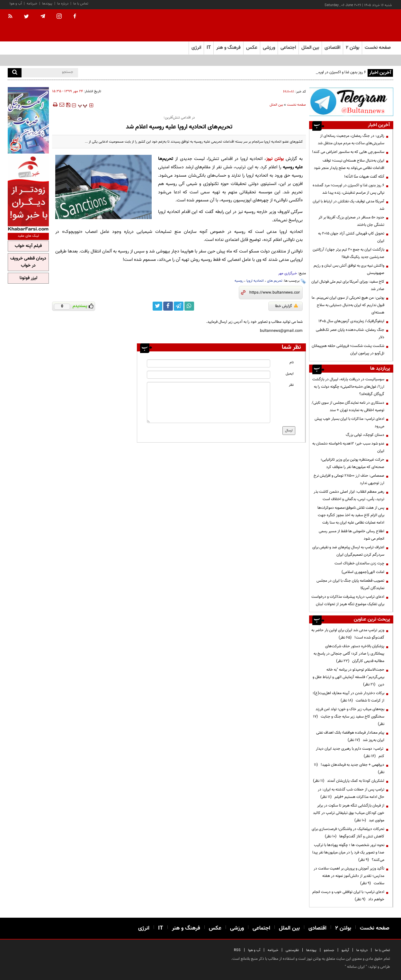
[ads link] (351, 102)
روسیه (239, 281)
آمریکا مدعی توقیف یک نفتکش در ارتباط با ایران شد (348, 205)
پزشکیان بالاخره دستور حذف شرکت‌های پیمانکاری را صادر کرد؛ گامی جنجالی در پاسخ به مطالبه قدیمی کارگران (349, 654)
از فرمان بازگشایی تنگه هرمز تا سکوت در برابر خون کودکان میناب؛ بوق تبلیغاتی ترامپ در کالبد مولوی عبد (349, 813)
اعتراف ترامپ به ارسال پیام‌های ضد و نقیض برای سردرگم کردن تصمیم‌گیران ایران (348, 551)
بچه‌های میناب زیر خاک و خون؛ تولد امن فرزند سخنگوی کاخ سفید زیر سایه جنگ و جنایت (349, 717)
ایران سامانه (356, 967)
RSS (237, 950)
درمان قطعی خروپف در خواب (28, 262)
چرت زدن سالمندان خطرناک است (359, 563)
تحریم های (275, 281)
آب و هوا (16, 4)
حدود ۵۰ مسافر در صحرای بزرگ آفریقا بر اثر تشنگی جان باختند (351, 221)
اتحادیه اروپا (255, 281)
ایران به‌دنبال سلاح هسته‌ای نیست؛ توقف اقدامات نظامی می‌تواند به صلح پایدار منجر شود (349, 164)
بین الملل (276, 105)
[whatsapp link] (189, 306)
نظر (291, 385)
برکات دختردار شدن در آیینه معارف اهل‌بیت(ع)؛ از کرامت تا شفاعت (348, 697)
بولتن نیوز (275, 159)
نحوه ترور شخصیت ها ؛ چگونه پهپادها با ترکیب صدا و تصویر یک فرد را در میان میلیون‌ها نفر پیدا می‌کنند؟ (348, 852)
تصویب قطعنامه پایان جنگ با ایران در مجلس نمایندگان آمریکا (350, 584)
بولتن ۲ (352, 48)
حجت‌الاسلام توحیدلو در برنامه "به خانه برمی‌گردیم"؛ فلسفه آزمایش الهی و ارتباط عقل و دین (348, 677)
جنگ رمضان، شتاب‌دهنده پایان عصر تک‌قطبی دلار (350, 334)
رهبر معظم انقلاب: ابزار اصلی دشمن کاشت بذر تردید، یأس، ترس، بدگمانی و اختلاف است (349, 495)
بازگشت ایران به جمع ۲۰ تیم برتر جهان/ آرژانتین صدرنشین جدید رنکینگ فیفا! (348, 253)
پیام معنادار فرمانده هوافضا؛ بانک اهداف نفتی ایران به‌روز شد (350, 736)
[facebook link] (168, 306)
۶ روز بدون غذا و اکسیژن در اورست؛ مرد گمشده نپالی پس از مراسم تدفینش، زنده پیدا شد (348, 189)
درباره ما (63, 4)
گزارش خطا (286, 306)
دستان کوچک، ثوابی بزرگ (365, 435)
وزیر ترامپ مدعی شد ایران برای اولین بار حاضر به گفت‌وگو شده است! (348, 634)
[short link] (275, 293)
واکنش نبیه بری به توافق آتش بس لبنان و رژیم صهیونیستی (349, 269)
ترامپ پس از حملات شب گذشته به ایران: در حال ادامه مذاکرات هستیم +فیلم (351, 793)
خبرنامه (32, 4)
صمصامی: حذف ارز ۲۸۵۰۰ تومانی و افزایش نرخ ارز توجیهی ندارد (349, 479)
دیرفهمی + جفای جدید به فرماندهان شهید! (349, 768)
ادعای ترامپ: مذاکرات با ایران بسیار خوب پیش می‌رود (349, 423)
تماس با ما (81, 4)
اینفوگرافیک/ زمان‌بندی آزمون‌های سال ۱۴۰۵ (351, 321)
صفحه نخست (378, 48)
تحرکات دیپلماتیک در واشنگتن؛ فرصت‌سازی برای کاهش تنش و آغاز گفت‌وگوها (348, 833)
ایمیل (290, 374)
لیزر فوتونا (28, 278)
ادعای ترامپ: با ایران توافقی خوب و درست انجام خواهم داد (348, 896)
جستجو (329, 950)
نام (292, 362)
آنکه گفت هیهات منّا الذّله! (364, 177)
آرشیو (345, 950)
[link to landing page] (361, 26)
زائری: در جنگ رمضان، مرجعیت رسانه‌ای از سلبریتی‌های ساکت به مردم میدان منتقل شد (351, 140)
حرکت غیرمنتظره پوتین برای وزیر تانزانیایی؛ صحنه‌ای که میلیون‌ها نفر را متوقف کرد (352, 463)
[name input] (209, 363)
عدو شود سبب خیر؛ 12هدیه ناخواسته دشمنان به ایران (348, 447)
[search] (15, 73)
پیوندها (47, 4)
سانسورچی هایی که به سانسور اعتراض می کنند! (348, 152)
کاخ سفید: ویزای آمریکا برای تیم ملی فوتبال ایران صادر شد (348, 285)
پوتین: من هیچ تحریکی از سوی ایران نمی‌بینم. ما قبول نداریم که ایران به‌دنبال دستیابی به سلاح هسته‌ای (348, 305)
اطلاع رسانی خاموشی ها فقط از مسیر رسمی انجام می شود (352, 535)
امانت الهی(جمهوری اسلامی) (363, 572)
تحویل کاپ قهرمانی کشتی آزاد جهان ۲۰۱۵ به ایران (351, 237)
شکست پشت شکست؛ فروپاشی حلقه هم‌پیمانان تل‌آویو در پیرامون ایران (348, 350)
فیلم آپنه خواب (28, 246)
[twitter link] (157, 306)
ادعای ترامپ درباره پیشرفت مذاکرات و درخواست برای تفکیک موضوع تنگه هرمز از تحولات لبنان (348, 600)
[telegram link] (179, 306)
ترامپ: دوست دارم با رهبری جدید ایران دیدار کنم (350, 752)
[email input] (209, 375)
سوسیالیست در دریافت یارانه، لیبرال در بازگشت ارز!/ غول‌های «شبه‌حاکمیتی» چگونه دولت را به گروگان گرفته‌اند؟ (348, 387)
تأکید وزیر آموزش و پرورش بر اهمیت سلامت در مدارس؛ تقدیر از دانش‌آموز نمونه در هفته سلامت (349, 876)
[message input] (209, 402)
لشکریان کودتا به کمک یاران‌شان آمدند (349, 781)
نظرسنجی (292, 950)
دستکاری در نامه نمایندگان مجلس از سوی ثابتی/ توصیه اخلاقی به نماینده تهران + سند (348, 406)
